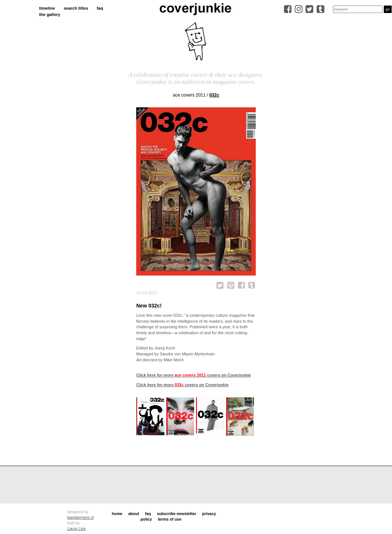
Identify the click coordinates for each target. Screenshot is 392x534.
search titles (76, 8)
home (117, 514)
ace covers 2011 (189, 95)
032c (214, 95)
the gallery (50, 14)
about (134, 514)
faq (100, 8)
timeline (47, 8)
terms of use (169, 519)
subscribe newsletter (177, 514)
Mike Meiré (174, 360)
